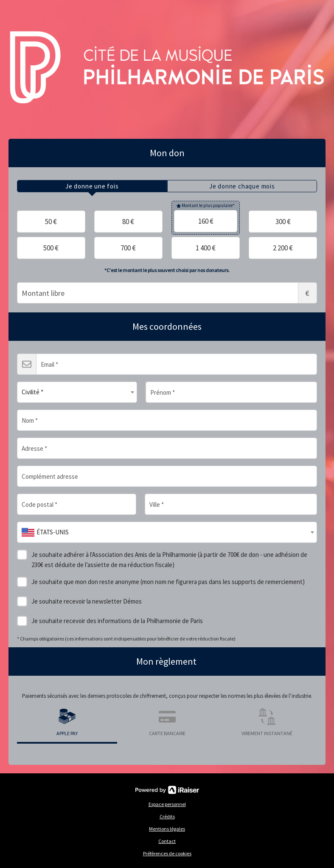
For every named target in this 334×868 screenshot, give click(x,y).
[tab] (92, 186)
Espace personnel (167, 804)
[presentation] (92, 186)
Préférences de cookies (167, 853)
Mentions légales (167, 829)
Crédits (167, 816)
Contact (167, 841)
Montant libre (167, 293)
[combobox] (77, 392)
